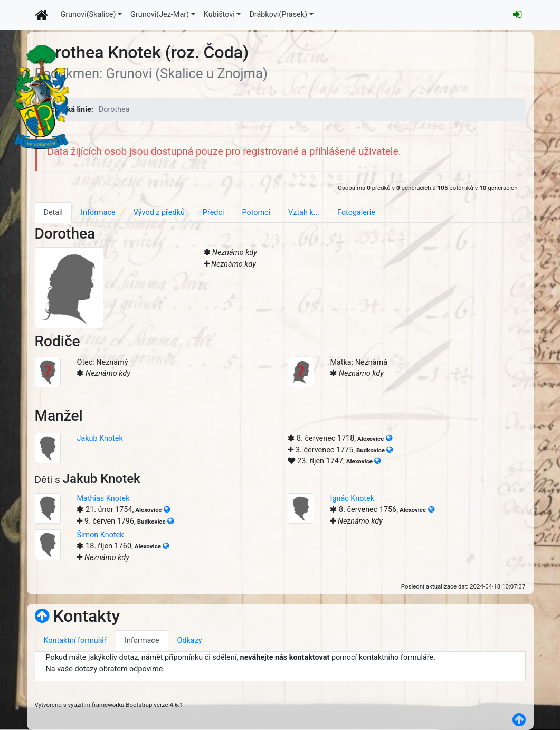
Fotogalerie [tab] (356, 212)
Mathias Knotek (103, 499)
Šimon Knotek (100, 535)
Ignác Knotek (352, 499)
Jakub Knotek (99, 438)
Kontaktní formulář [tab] (75, 641)
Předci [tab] (213, 212)
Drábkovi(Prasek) (278, 15)
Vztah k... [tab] (304, 212)
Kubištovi (219, 15)
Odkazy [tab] (190, 641)
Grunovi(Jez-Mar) (160, 15)
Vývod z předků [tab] (159, 212)
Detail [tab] (54, 212)
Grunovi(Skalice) (88, 15)
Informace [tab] (98, 212)
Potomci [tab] (256, 212)
